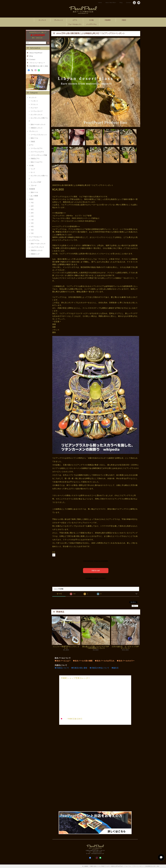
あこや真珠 (34, 196)
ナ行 (32, 216)
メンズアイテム (91, 24)
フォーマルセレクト (75, 24)
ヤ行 (32, 227)
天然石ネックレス (37, 128)
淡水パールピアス (37, 162)
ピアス (75, 20)
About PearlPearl (111, 3)
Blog (121, 3)
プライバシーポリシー (37, 63)
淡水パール (34, 138)
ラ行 (32, 230)
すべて (59, 594)
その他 (91, 20)
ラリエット (34, 104)
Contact (129, 3)
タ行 (32, 213)
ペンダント (34, 101)
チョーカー (34, 108)
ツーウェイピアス (37, 148)
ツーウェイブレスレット (39, 135)
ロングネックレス (37, 115)
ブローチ (34, 186)
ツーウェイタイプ (37, 111)
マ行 (32, 223)
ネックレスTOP (36, 182)
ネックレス (42, 20)
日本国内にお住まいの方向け (96, 578)
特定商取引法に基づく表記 (39, 66)
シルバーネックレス (37, 247)
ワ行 (32, 233)
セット (33, 172)
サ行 (32, 209)
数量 (54, 552)
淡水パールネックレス (38, 124)
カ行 (32, 206)
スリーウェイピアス (37, 152)
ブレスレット (59, 20)
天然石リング (35, 254)
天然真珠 (108, 20)
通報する (135, 606)
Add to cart (96, 570)
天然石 (124, 20)
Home (100, 3)
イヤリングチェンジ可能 (39, 155)
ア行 (32, 203)
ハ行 (32, 220)
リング (33, 169)
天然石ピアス (35, 159)
